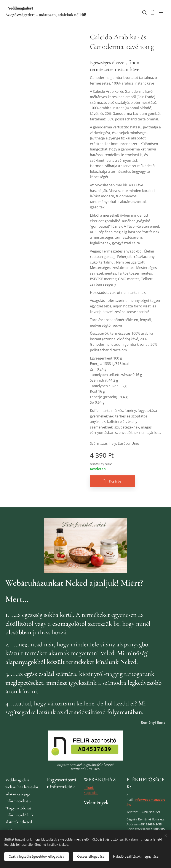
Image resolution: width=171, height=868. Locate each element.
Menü (161, 13)
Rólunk (89, 788)
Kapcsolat (91, 793)
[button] (144, 12)
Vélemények (96, 803)
